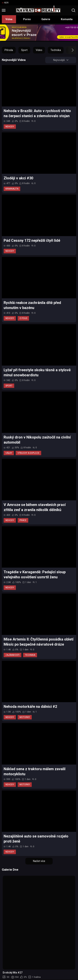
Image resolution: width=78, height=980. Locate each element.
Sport (24, 50)
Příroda (9, 50)
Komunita (67, 19)
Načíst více (39, 861)
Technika (56, 50)
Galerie (46, 19)
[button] (69, 50)
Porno (27, 19)
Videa (9, 19)
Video (39, 50)
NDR (5, 3)
